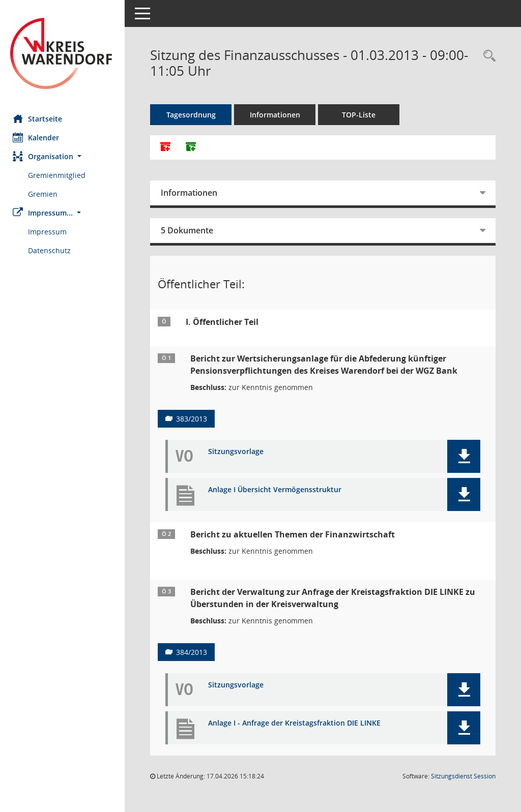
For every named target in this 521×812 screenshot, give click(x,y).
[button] (64, 156)
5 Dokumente (190, 230)
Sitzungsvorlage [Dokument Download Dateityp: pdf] (238, 452)
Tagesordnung (194, 115)
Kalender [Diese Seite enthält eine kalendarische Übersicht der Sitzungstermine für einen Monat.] (38, 137)
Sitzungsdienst (463, 776)
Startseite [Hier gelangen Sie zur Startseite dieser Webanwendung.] (40, 118)
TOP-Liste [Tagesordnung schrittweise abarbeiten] (361, 115)
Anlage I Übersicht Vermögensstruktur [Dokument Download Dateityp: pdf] (277, 490)
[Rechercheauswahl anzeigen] (487, 56)
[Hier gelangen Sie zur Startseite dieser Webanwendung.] (64, 53)
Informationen (278, 115)
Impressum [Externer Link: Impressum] (50, 232)
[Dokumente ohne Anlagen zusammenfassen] (193, 147)
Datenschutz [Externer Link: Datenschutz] (52, 250)
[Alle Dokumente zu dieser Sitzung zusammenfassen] (168, 147)
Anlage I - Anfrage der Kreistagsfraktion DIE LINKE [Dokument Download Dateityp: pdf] (297, 723)
